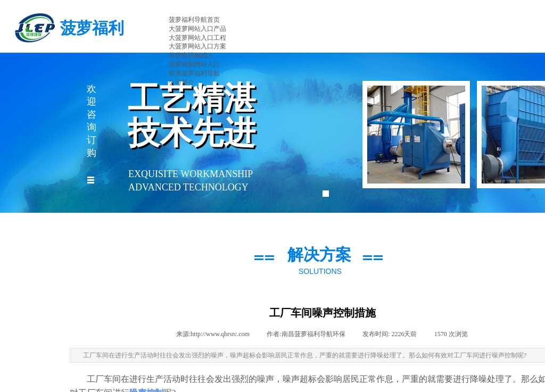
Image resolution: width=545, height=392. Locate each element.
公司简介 (181, 82)
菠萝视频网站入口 (194, 64)
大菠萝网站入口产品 (197, 29)
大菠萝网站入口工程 (197, 38)
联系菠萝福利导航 (194, 73)
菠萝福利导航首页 (194, 20)
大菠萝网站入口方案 (197, 46)
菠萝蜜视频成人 (191, 55)
